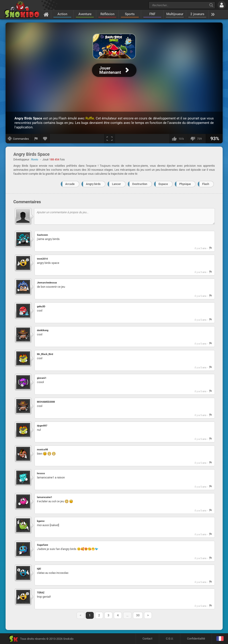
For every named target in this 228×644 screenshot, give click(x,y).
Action (62, 14)
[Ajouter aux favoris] (45, 139)
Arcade (70, 184)
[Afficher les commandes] (18, 139)
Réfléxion (107, 14)
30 (138, 615)
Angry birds (93, 184)
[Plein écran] (110, 139)
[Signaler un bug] (36, 139)
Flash (206, 184)
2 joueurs (197, 14)
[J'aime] (179, 139)
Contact (147, 639)
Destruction (140, 184)
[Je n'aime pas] (197, 139)
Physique (185, 184)
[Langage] (220, 639)
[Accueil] (46, 14)
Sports (130, 14)
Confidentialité (196, 639)
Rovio (35, 159)
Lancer (116, 184)
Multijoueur (175, 14)
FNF (152, 14)
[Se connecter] (222, 5)
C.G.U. (170, 639)
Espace (163, 184)
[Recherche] (211, 5)
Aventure (85, 14)
